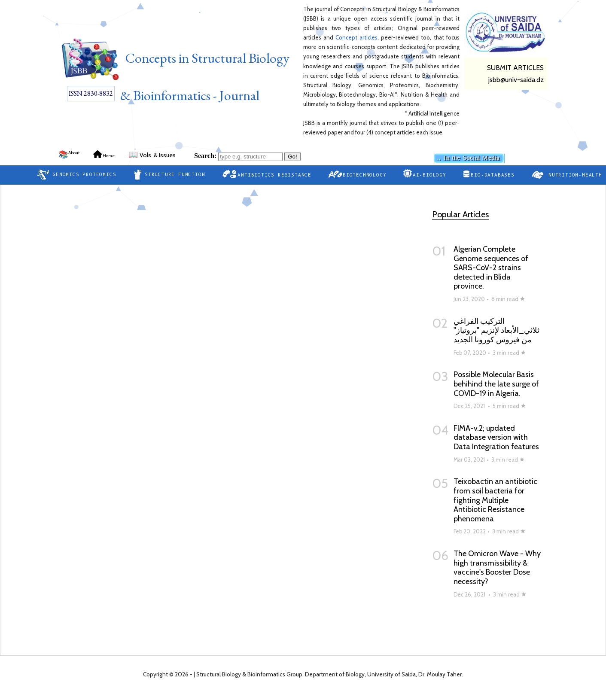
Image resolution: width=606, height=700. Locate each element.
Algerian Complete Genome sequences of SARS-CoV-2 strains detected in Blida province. (491, 268)
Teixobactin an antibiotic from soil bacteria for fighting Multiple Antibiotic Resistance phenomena (495, 500)
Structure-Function (169, 175)
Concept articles (356, 37)
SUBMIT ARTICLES (515, 68)
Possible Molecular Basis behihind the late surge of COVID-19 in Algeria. (496, 384)
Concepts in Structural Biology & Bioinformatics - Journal (174, 70)
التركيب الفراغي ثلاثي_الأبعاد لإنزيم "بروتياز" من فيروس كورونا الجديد (496, 330)
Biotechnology (357, 174)
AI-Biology (425, 173)
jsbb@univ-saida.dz (516, 80)
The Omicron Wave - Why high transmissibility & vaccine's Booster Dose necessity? (497, 568)
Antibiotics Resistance (267, 174)
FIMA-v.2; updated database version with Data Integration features (496, 437)
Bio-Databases (489, 174)
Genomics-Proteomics (77, 175)
